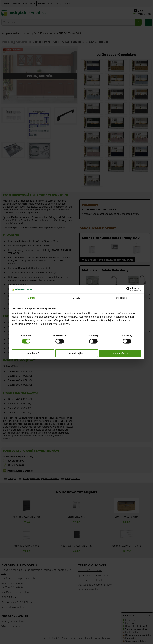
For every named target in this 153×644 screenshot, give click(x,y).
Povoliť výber (76, 353)
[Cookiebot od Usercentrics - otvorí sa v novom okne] (128, 289)
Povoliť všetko (120, 353)
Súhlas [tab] (32, 298)
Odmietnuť (33, 353)
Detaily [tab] (76, 298)
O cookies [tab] (121, 298)
